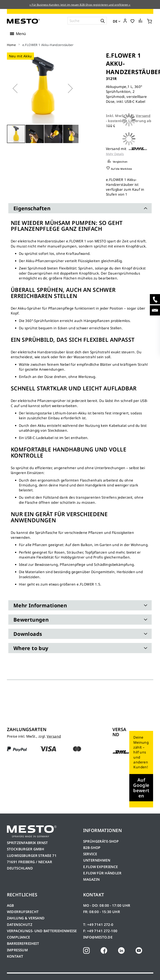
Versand (54, 736)
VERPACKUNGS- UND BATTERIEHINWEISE (42, 931)
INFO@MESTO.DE (98, 937)
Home (11, 45)
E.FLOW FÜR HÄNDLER (102, 873)
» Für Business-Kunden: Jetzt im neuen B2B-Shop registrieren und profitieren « (80, 5)
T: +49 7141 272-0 (98, 925)
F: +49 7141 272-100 (100, 931)
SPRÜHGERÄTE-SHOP (101, 841)
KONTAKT (15, 956)
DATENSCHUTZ (20, 925)
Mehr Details (115, 154)
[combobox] (87, 21)
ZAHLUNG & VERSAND (26, 918)
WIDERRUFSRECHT (23, 912)
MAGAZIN (91, 879)
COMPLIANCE (19, 937)
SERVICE (90, 854)
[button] (125, 21)
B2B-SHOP (92, 848)
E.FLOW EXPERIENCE (101, 867)
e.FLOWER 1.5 (88, 584)
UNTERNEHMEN (97, 860)
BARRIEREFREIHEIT (23, 943)
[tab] (80, 208)
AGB (10, 905)
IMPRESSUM (17, 950)
